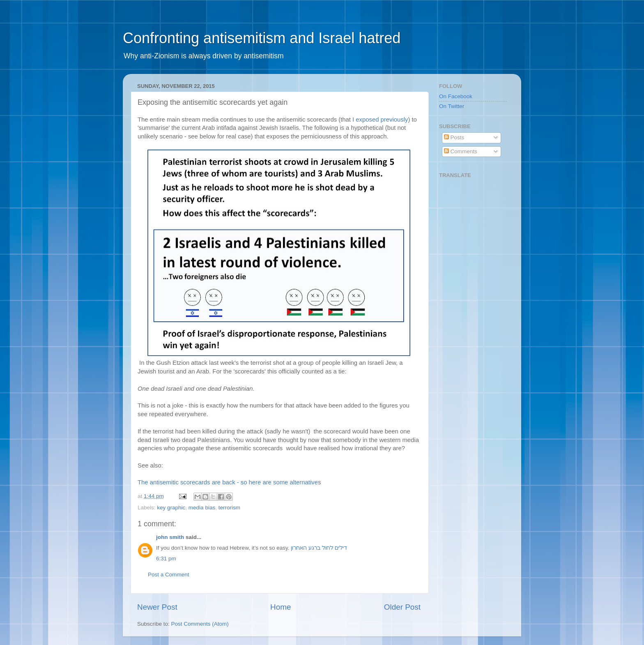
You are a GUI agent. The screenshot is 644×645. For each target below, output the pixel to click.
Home (281, 607)
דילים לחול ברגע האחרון (319, 548)
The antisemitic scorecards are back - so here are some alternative (228, 482)
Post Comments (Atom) (200, 624)
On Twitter (452, 106)
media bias (202, 508)
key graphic (171, 508)
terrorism (229, 508)
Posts (454, 137)
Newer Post (157, 607)
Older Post (402, 607)
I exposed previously (380, 120)
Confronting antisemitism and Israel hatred (262, 38)
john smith (170, 537)
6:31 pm (166, 559)
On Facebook (456, 96)
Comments (461, 151)
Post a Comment (169, 575)
